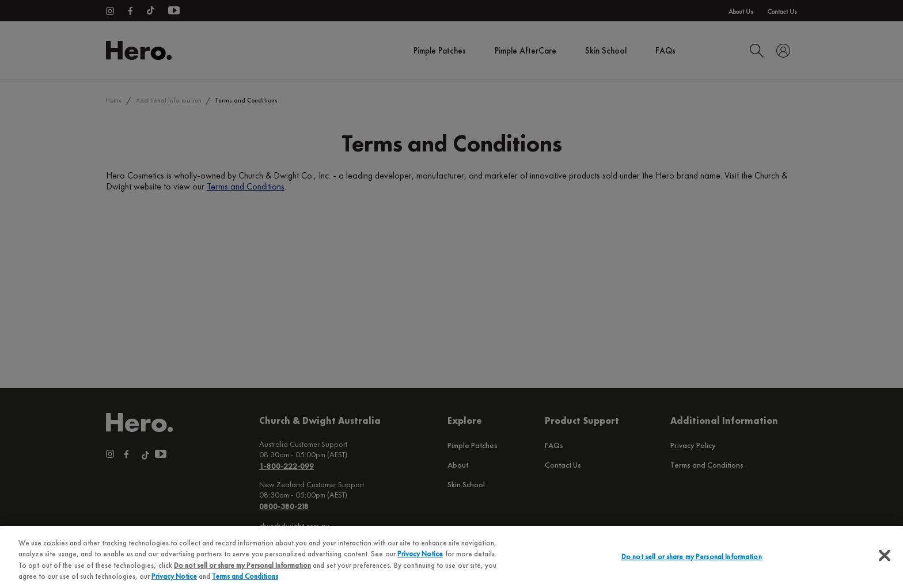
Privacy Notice (420, 554)
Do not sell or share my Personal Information (242, 565)
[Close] (885, 555)
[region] (451, 557)
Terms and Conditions (245, 576)
